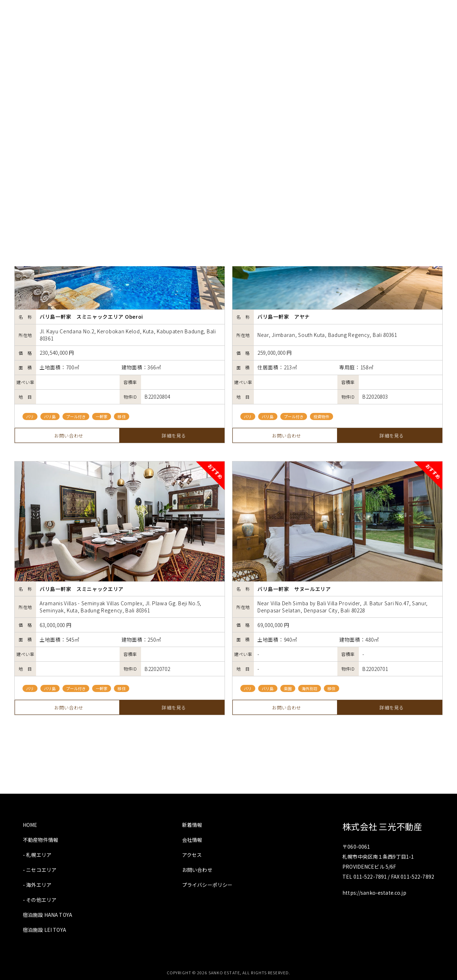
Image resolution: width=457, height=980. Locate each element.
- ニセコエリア (40, 870)
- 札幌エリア (37, 855)
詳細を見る (174, 436)
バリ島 (50, 416)
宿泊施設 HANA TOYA (47, 915)
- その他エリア (40, 900)
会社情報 (192, 840)
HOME (30, 825)
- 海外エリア (37, 885)
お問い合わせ (69, 436)
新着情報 (192, 825)
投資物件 (321, 416)
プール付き (76, 416)
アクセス (192, 855)
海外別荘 (310, 688)
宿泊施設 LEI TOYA (44, 930)
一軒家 (102, 416)
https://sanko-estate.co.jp (374, 893)
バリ (30, 416)
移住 (121, 416)
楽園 (288, 688)
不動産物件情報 (41, 840)
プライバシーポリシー (207, 885)
